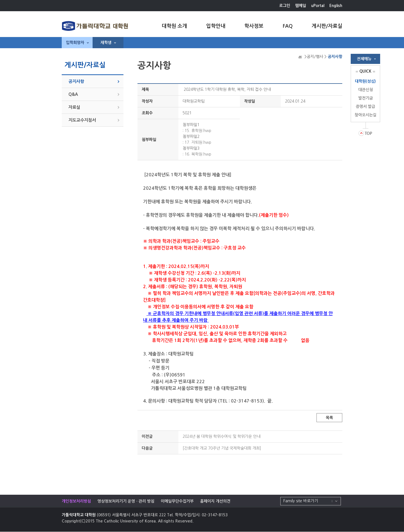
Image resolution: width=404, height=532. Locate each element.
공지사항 (76, 81)
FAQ (288, 26)
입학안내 (216, 26)
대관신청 (366, 90)
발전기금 (366, 98)
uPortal (318, 6)
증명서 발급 (365, 107)
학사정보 (254, 26)
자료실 (74, 107)
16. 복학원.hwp (198, 154)
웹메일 (301, 6)
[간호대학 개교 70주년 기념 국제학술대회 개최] (222, 448)
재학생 (108, 43)
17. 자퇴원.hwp (198, 142)
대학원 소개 (175, 26)
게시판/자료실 (327, 26)
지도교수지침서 (82, 120)
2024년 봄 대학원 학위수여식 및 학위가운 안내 (221, 436)
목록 (329, 418)
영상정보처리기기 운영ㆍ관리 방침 (126, 501)
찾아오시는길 (366, 115)
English (336, 6)
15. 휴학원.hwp (198, 131)
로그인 (285, 6)
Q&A (73, 94)
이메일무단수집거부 (177, 501)
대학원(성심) (365, 81)
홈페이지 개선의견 (215, 501)
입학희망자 (77, 43)
